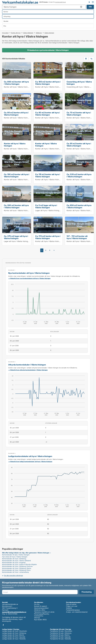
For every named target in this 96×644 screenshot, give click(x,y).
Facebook (3, 625)
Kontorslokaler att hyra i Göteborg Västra (17, 568)
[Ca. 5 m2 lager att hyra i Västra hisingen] (48, 200)
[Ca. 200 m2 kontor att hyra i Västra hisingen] (17, 200)
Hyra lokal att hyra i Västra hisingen (15, 557)
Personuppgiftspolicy (42, 614)
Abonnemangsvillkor (41, 608)
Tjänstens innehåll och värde (44, 612)
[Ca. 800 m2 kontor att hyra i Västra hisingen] (17, 77)
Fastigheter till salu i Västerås (60, 639)
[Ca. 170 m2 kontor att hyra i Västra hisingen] (48, 231)
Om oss (37, 604)
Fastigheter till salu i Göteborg (61, 633)
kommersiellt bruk (60, 2)
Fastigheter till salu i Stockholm (61, 631)
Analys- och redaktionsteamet (77, 612)
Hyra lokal (5, 33)
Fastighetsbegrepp (73, 610)
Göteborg (39, 33)
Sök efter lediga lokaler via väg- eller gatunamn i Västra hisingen (26, 553)
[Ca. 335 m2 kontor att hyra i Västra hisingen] (79, 169)
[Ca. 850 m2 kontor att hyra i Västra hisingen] (79, 200)
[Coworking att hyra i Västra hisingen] (79, 77)
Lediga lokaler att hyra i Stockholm (14, 631)
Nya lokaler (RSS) (40, 620)
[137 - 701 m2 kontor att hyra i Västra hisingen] (79, 231)
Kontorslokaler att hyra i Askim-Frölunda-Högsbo (19, 564)
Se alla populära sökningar (14, 575)
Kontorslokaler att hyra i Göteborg (14, 559)
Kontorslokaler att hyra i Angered (14, 562)
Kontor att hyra (16, 33)
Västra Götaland (28, 33)
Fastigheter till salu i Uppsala (60, 637)
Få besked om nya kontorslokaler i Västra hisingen (48, 50)
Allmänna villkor (40, 610)
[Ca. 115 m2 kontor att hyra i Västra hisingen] (48, 169)
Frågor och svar (72, 606)
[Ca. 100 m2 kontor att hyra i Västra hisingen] (17, 169)
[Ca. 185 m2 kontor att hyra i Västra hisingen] (48, 77)
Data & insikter (71, 604)
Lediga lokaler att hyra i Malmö (13, 635)
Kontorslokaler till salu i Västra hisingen (16, 555)
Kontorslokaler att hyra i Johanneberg (15, 572)
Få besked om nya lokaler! (89, 2)
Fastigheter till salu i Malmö (60, 635)
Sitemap (37, 618)
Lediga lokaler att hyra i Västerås (14, 639)
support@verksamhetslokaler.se (14, 612)
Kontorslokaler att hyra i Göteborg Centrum (17, 566)
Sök (90, 7)
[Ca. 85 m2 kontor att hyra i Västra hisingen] (79, 138)
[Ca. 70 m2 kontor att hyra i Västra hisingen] (79, 107)
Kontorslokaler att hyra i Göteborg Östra (16, 570)
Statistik (69, 608)
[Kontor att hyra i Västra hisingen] (17, 138)
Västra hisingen (49, 33)
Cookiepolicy (39, 616)
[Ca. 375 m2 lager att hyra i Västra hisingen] (17, 231)
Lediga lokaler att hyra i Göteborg (14, 633)
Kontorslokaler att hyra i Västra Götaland (16, 561)
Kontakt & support (41, 606)
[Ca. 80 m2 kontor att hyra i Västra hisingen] (17, 107)
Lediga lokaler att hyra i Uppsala (14, 637)
